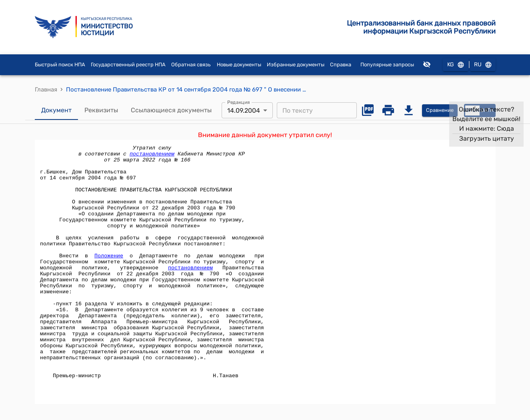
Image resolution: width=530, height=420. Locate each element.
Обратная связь (191, 65)
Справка (341, 65)
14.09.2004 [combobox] (244, 110)
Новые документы (239, 65)
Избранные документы (296, 65)
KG (456, 65)
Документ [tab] (56, 110)
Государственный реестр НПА (128, 65)
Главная (46, 90)
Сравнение (440, 110)
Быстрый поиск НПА (60, 65)
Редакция (239, 102)
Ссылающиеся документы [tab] (171, 110)
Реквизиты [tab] (101, 110)
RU (483, 65)
